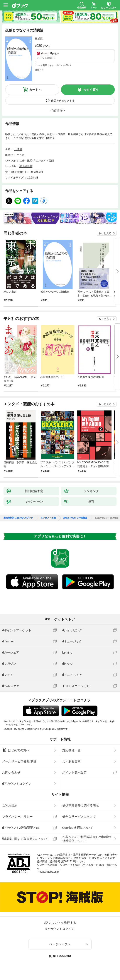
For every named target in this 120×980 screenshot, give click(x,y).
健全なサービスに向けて (79, 817)
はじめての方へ (16, 750)
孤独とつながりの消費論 (75, 518)
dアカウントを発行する (60, 923)
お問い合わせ (11, 772)
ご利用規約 (10, 805)
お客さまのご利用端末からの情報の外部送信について (87, 839)
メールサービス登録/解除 (19, 761)
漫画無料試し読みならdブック (18, 518)
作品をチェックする (63, 101)
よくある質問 (71, 761)
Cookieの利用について (78, 828)
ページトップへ (60, 944)
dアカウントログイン (17, 784)
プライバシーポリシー (17, 817)
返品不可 (39, 70)
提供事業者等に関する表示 (81, 805)
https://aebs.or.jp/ (49, 872)
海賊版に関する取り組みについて (25, 839)
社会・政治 (26, 161)
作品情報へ (58, 110)
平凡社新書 (26, 166)
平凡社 (21, 155)
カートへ (35, 90)
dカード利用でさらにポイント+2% (52, 65)
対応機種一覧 (71, 750)
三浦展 (39, 39)
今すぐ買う (91, 90)
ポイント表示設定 (74, 772)
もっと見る (105, 233)
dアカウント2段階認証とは (21, 828)
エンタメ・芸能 (45, 161)
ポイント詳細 (45, 58)
